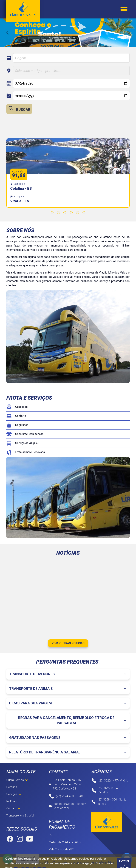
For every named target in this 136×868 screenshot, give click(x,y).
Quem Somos (15, 780)
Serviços (12, 794)
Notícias (12, 801)
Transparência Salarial (20, 816)
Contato (11, 808)
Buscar (19, 109)
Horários (12, 787)
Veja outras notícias (68, 643)
